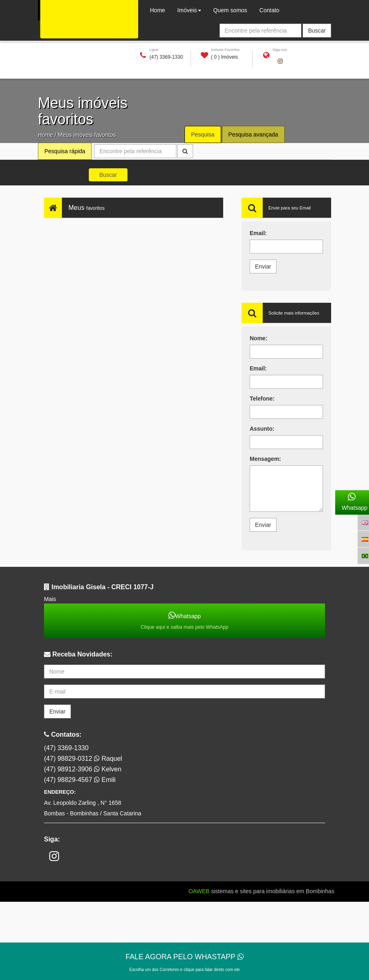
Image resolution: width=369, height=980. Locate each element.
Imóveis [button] (189, 10)
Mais (50, 599)
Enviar (263, 266)
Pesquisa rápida (65, 151)
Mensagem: (265, 459)
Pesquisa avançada (253, 134)
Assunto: (262, 429)
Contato (269, 10)
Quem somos (233, 10)
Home (45, 135)
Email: (258, 233)
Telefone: (262, 399)
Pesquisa (203, 134)
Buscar (108, 175)
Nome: (259, 338)
